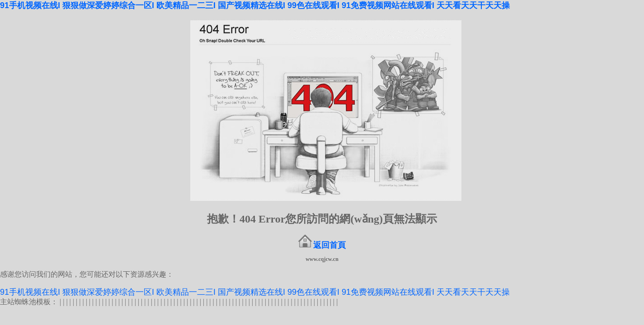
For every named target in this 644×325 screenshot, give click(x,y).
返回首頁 (329, 245)
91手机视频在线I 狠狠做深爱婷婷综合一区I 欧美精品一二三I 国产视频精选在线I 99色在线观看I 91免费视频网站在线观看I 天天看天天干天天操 (255, 5)
